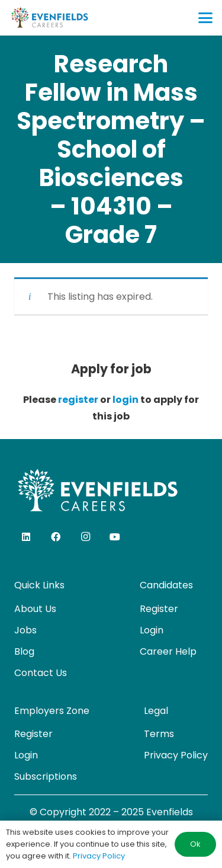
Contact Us (41, 673)
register (78, 400)
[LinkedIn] (26, 537)
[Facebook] (56, 537)
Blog (24, 651)
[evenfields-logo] (49, 18)
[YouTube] (115, 537)
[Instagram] (85, 537)
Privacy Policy (176, 755)
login (126, 400)
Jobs (25, 630)
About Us (35, 609)
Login (152, 630)
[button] (205, 18)
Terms (159, 734)
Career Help (168, 651)
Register (159, 609)
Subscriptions (46, 776)
